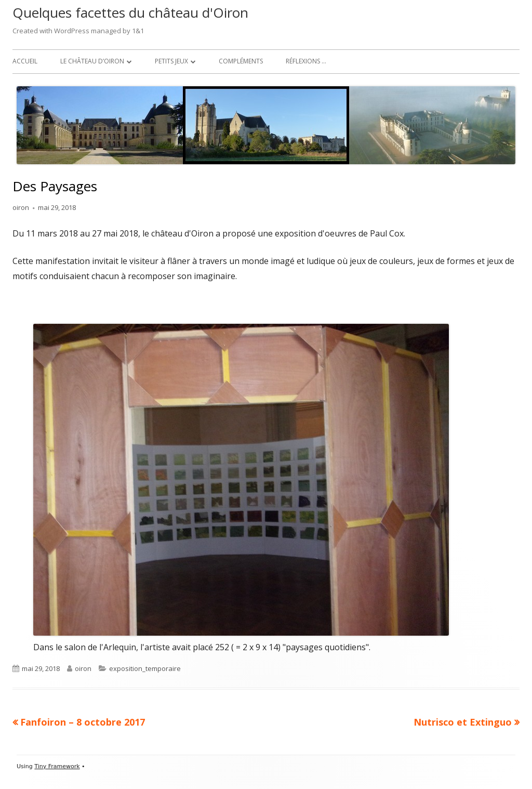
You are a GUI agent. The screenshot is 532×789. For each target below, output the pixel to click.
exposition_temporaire (145, 668)
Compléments (241, 61)
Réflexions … (306, 61)
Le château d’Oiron (92, 61)
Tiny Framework (57, 766)
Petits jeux (171, 61)
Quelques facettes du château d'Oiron (130, 12)
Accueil (25, 61)
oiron (21, 207)
